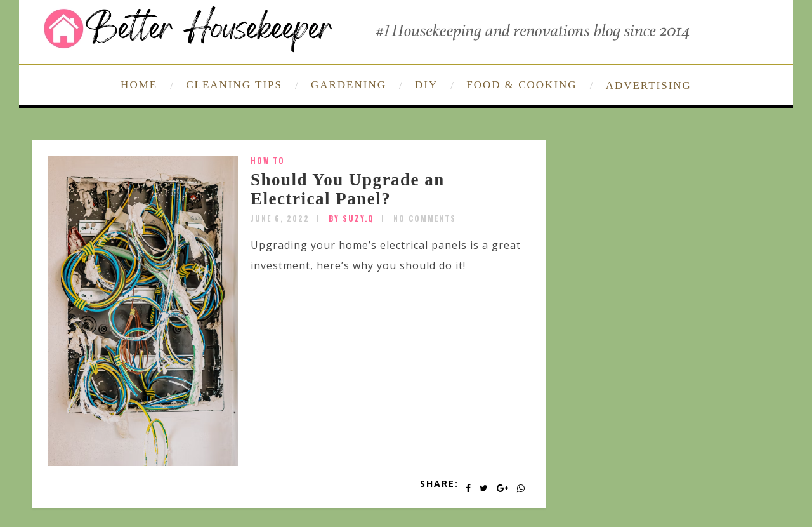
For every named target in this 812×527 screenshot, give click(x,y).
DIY (426, 85)
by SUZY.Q (351, 218)
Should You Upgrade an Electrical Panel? (348, 189)
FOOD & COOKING (521, 85)
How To (268, 160)
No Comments (425, 218)
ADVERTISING (649, 85)
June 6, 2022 (280, 218)
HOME (139, 85)
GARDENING (349, 85)
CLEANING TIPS (234, 85)
